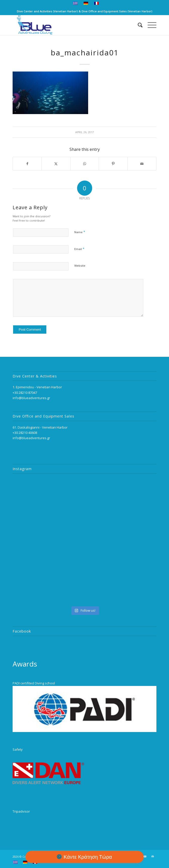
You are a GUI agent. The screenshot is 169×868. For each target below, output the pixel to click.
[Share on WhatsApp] (85, 164)
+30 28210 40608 (25, 433)
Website (80, 266)
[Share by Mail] (142, 164)
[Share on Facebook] (27, 164)
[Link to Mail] (153, 856)
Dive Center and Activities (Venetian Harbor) (47, 11)
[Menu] (149, 25)
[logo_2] (70, 25)
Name (80, 232)
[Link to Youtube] (145, 856)
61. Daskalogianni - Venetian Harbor (40, 427)
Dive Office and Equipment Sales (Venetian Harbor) (117, 11)
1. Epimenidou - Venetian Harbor (37, 387)
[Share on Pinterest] (113, 164)
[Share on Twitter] (56, 164)
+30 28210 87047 (25, 393)
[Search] (138, 25)
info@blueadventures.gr (31, 398)
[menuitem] (75, 3)
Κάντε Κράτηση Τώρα (88, 857)
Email (79, 249)
